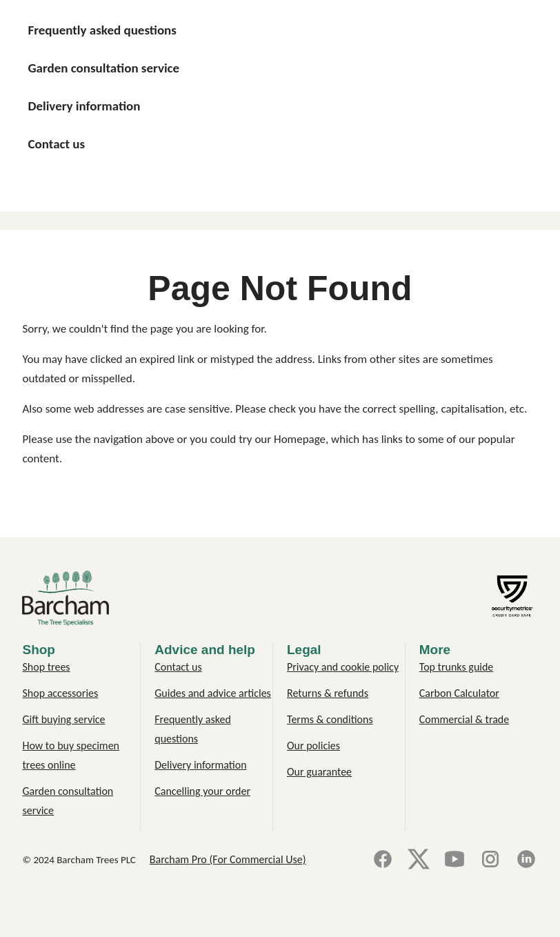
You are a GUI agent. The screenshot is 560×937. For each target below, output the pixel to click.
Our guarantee (319, 772)
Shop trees (46, 667)
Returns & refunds (328, 693)
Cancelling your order (202, 791)
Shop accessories (60, 693)
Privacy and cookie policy (343, 667)
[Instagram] (490, 860)
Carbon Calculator (459, 693)
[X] (419, 860)
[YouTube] (454, 860)
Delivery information (200, 765)
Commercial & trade (464, 719)
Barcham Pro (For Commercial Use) (228, 859)
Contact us (178, 667)
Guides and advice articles (213, 693)
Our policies (313, 746)
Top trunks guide (457, 667)
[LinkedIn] (526, 860)
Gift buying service (63, 719)
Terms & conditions (330, 719)
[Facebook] (383, 860)
